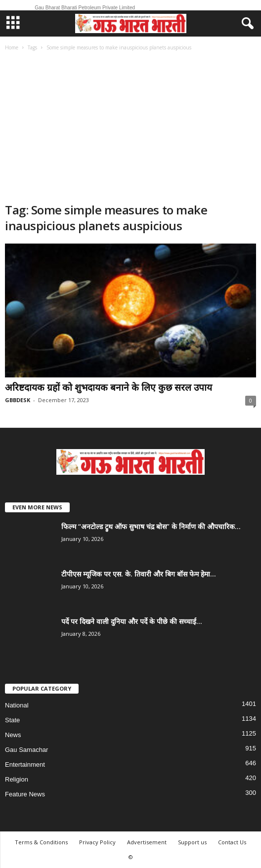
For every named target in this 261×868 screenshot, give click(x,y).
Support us (192, 842)
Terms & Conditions (41, 842)
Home (12, 47)
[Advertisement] (130, 128)
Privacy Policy (97, 842)
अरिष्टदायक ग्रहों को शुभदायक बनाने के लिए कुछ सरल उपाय (109, 387)
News (13, 735)
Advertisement (147, 842)
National (17, 705)
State (12, 720)
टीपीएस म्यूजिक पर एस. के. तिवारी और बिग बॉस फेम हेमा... (139, 574)
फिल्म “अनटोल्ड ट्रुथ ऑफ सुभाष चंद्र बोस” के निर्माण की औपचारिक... (151, 526)
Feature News (25, 794)
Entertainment (25, 765)
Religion (17, 779)
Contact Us (232, 842)
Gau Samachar (26, 750)
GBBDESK (18, 400)
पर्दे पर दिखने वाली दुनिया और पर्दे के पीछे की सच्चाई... (132, 621)
